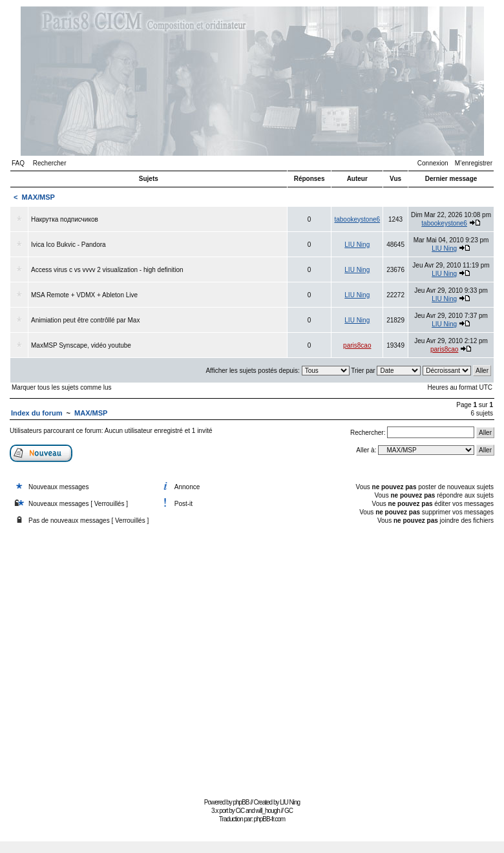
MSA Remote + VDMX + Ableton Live (84, 295)
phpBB (241, 802)
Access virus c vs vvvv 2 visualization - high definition (107, 270)
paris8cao (357, 345)
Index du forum (37, 413)
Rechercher (50, 163)
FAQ (18, 163)
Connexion (433, 163)
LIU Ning (357, 245)
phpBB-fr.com (270, 819)
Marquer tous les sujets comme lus (62, 387)
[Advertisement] (121, 658)
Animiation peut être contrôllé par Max (85, 320)
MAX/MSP (38, 197)
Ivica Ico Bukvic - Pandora (68, 245)
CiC (240, 811)
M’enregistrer (474, 163)
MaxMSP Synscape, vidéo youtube (81, 345)
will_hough (268, 811)
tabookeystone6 (357, 219)
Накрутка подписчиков (65, 219)
